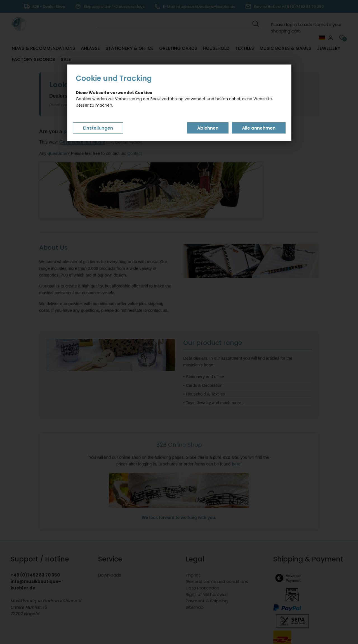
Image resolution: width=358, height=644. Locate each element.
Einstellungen (98, 128)
